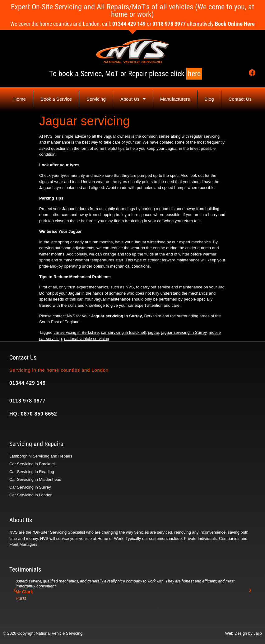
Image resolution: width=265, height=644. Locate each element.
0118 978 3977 (28, 401)
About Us (133, 99)
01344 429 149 (28, 383)
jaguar (153, 332)
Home (20, 99)
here (194, 74)
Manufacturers (175, 99)
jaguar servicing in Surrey (184, 332)
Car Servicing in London (31, 495)
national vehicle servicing (87, 339)
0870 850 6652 (39, 414)
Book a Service (56, 99)
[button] (15, 590)
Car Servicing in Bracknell (33, 464)
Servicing (96, 99)
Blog (209, 99)
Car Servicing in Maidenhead (35, 479)
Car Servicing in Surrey (30, 487)
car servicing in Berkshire (76, 332)
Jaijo (258, 633)
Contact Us (240, 99)
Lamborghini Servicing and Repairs (41, 456)
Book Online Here (235, 24)
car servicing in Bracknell (123, 332)
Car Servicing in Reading (32, 472)
